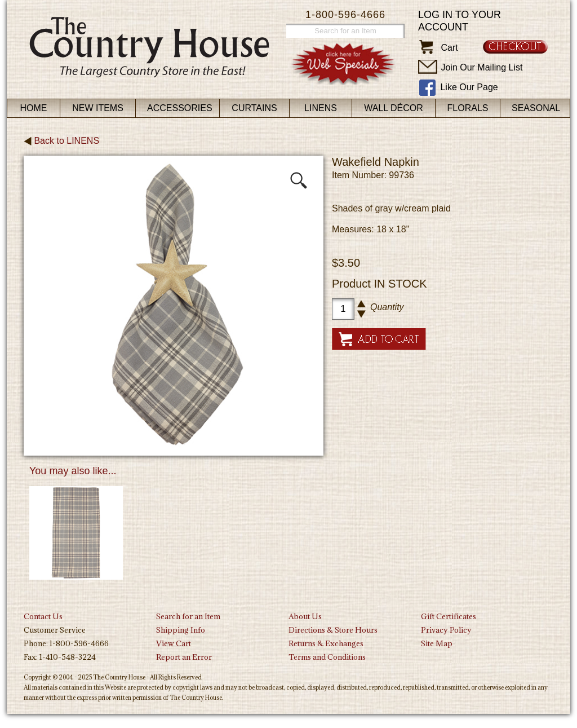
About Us (305, 616)
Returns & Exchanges (326, 643)
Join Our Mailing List (481, 67)
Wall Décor (394, 108)
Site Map (437, 643)
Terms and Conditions (327, 657)
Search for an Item (188, 616)
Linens (321, 108)
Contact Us (43, 616)
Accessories (180, 108)
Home (34, 108)
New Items (98, 108)
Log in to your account (460, 21)
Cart (449, 48)
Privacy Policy (446, 630)
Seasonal (536, 108)
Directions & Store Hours (333, 630)
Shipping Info (181, 630)
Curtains (254, 108)
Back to (61, 141)
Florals (468, 108)
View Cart (174, 643)
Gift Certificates (449, 616)
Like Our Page (469, 87)
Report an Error (184, 657)
